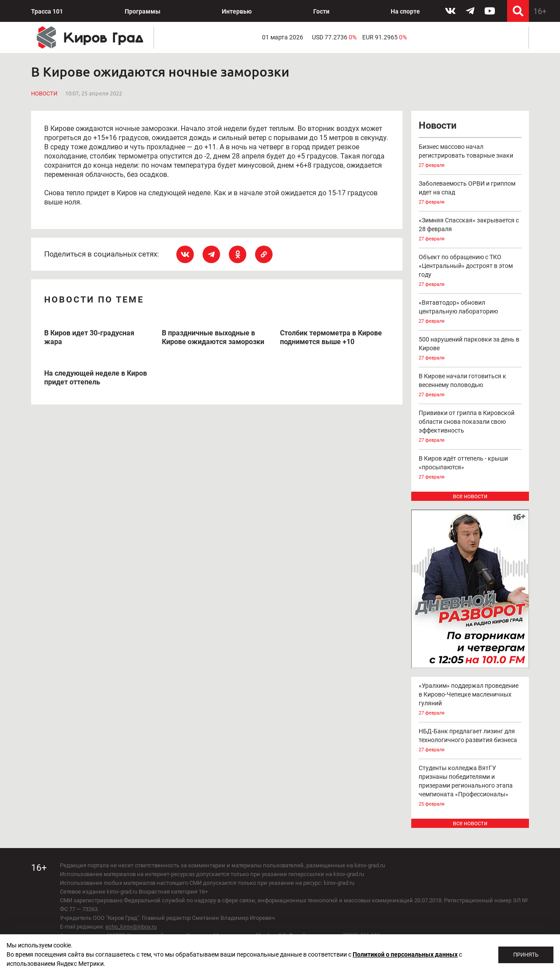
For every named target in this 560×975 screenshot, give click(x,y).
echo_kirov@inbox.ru (131, 927)
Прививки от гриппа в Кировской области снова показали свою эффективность (470, 427)
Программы (143, 11)
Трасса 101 (47, 11)
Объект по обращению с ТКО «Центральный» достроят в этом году (470, 271)
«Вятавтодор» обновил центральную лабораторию (470, 312)
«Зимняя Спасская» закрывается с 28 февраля (470, 230)
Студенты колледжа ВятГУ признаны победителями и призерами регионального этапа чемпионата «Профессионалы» (470, 787)
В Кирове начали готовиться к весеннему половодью (470, 386)
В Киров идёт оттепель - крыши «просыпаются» (470, 468)
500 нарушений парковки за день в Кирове (470, 349)
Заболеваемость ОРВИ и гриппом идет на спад (470, 193)
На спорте (405, 11)
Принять (526, 955)
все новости (470, 496)
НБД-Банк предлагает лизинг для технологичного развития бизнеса (470, 741)
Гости (321, 11)
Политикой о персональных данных (405, 954)
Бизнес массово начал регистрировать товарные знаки (470, 157)
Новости (44, 93)
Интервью (237, 11)
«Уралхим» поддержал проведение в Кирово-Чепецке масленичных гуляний (470, 700)
